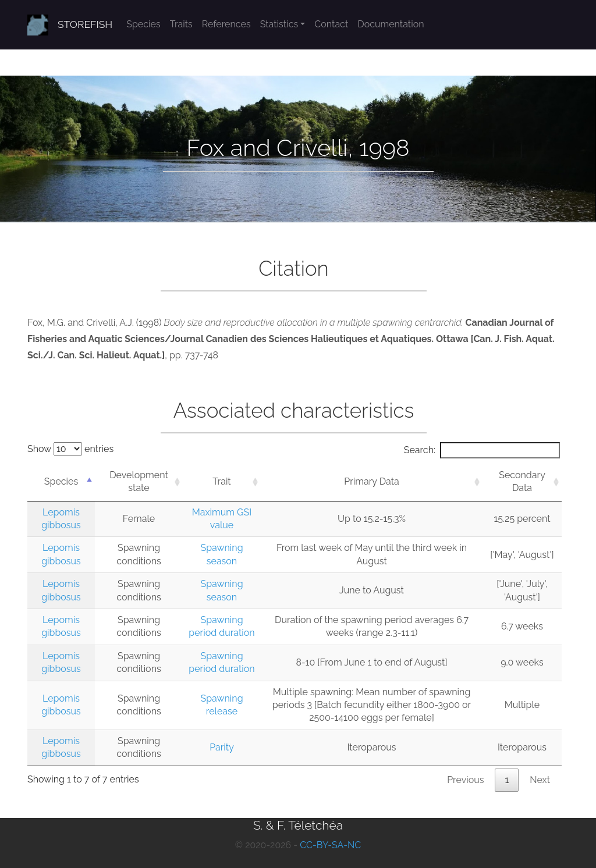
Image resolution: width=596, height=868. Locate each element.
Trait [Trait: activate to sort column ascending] (221, 481)
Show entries (70, 449)
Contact (331, 24)
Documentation (391, 24)
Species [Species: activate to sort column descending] (61, 481)
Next (540, 780)
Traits (181, 24)
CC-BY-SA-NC (330, 845)
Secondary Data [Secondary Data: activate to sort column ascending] (522, 481)
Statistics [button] (279, 24)
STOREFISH (85, 24)
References (226, 24)
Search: (482, 450)
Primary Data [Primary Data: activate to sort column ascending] (372, 481)
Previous (465, 780)
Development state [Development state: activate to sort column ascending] (139, 481)
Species (143, 24)
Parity (222, 747)
